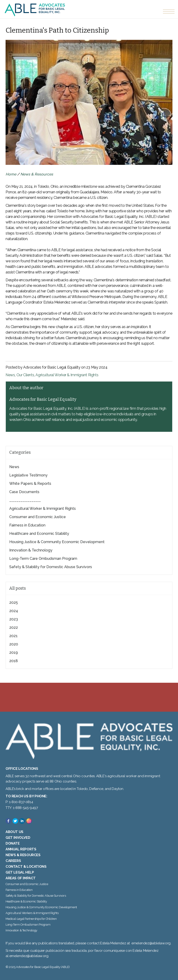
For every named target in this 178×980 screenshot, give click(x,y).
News (10, 375)
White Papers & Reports (30, 484)
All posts (17, 588)
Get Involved (18, 838)
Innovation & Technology (31, 550)
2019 (14, 653)
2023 (14, 619)
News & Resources (37, 174)
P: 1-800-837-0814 (19, 802)
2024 (14, 611)
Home (11, 174)
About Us (14, 832)
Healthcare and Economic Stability (39, 534)
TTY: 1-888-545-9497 (22, 808)
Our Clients (25, 375)
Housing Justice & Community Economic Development (57, 542)
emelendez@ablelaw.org (151, 943)
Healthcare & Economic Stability (26, 901)
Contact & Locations (26, 867)
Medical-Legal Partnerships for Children (31, 919)
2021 (13, 636)
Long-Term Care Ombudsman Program (43, 559)
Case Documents (24, 492)
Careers (13, 861)
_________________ (25, 500)
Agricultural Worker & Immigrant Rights (67, 375)
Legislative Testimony (28, 475)
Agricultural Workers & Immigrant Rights (32, 913)
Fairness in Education (27, 525)
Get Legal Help (20, 872)
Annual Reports (21, 849)
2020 (14, 644)
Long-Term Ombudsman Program (28, 925)
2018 (14, 661)
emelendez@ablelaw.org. (29, 956)
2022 (14, 628)
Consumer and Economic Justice (38, 517)
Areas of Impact (21, 878)
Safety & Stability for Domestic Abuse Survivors (51, 567)
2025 (14, 603)
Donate (13, 843)
